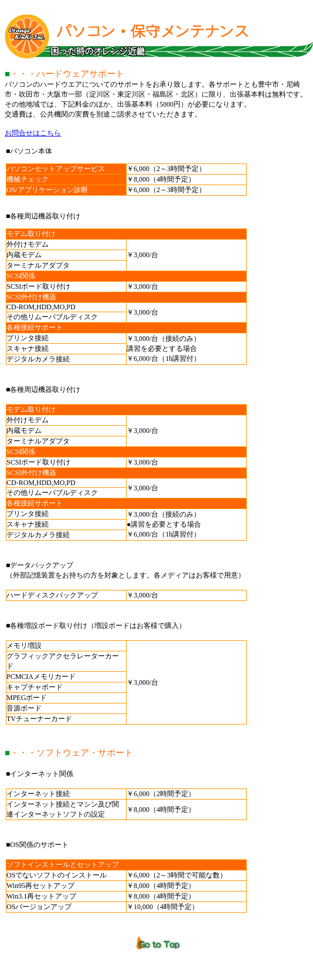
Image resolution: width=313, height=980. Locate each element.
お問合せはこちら (33, 133)
